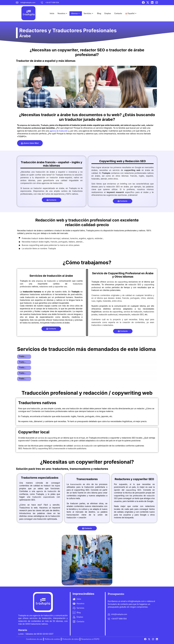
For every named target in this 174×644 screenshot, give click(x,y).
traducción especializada (43, 492)
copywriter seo (61, 282)
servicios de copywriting (117, 277)
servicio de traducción (133, 307)
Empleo (108, 11)
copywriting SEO (45, 444)
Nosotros (62, 11)
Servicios (88, 11)
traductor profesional (32, 123)
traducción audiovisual (108, 310)
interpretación (124, 310)
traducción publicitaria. (77, 444)
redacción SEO (135, 280)
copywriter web (138, 120)
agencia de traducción (59, 126)
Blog (99, 11)
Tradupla (45, 120)
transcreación (60, 444)
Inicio (52, 11)
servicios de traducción (83, 441)
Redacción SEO (29, 444)
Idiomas (75, 11)
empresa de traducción (30, 120)
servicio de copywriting (113, 307)
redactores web (46, 282)
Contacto (118, 11)
